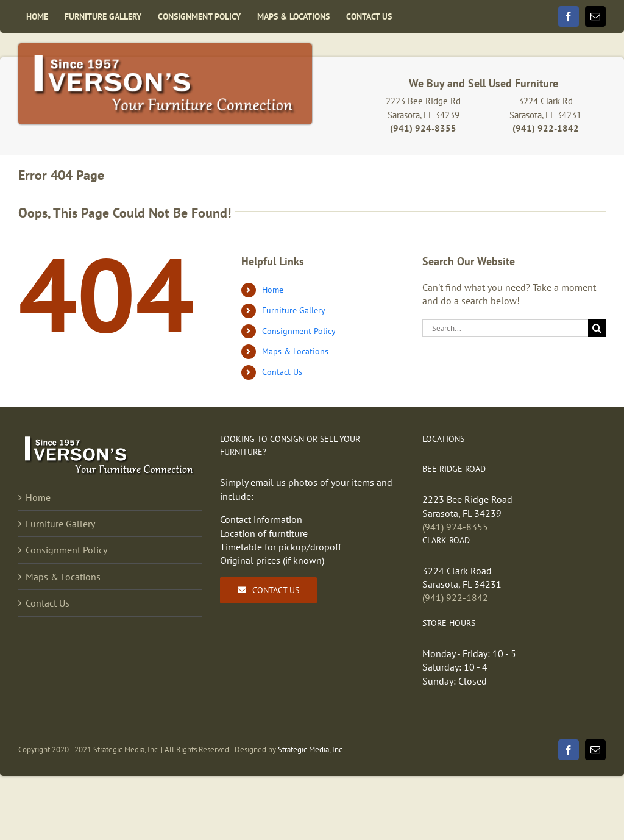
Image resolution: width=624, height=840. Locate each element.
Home (273, 290)
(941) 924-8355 (455, 527)
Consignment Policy (299, 331)
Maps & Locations (295, 351)
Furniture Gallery (294, 310)
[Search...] (505, 328)
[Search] (597, 328)
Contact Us (282, 372)
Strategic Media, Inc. (311, 749)
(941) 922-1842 (455, 597)
